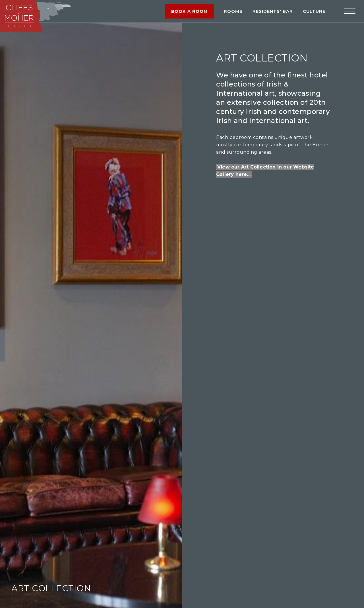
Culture (314, 11)
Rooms (233, 11)
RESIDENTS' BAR (273, 11)
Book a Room (190, 11)
